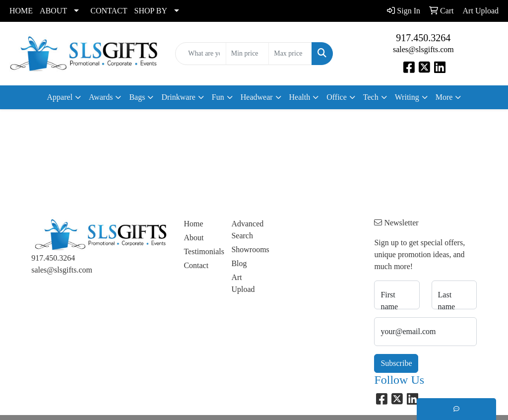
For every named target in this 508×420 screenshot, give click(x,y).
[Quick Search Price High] (290, 54)
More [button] (444, 97)
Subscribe (396, 363)
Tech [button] (371, 97)
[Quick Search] (200, 54)
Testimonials (201, 251)
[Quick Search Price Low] (247, 54)
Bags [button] (137, 97)
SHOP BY (151, 11)
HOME (21, 11)
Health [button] (300, 97)
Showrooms (249, 249)
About (193, 238)
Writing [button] (407, 97)
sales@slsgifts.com (423, 49)
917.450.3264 (423, 38)
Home (193, 224)
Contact (196, 265)
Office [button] (337, 97)
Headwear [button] (257, 97)
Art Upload (243, 283)
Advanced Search (247, 230)
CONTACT (109, 11)
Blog (239, 263)
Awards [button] (101, 97)
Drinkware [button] (178, 97)
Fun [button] (218, 97)
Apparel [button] (60, 97)
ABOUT (53, 11)
